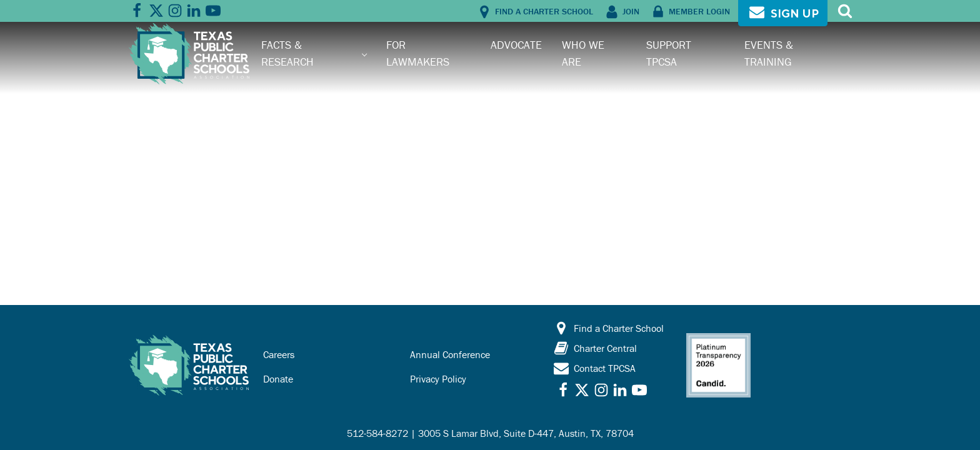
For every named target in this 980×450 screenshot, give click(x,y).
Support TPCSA (669, 53)
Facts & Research (287, 53)
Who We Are (583, 53)
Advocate (516, 45)
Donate (278, 379)
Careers (279, 354)
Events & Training (769, 53)
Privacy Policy (438, 379)
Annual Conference (450, 354)
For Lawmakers (418, 53)
